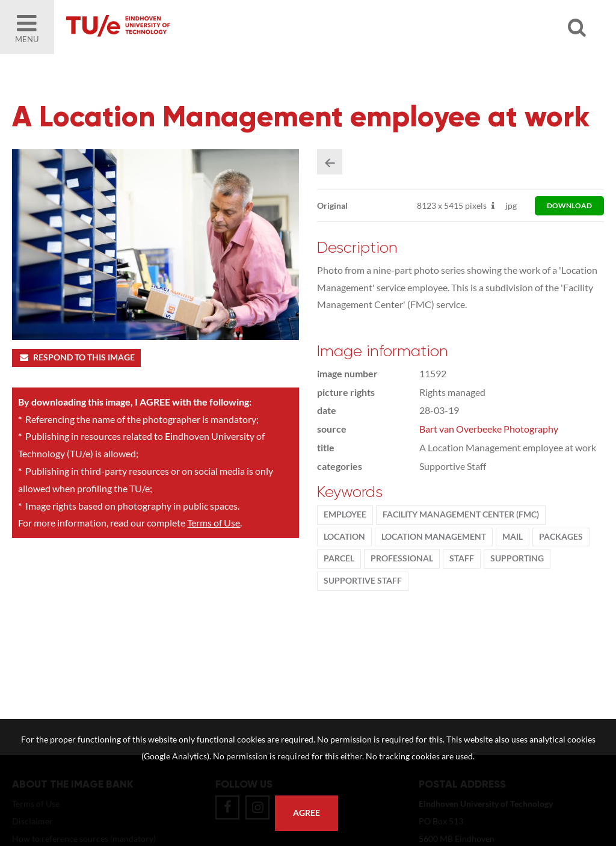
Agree (306, 813)
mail (513, 537)
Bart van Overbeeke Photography (489, 429)
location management (434, 537)
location (344, 537)
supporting (517, 558)
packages (561, 537)
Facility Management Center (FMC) (461, 514)
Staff (462, 558)
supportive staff (363, 581)
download (569, 205)
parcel (339, 558)
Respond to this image (76, 357)
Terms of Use (214, 523)
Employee (345, 514)
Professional (402, 558)
